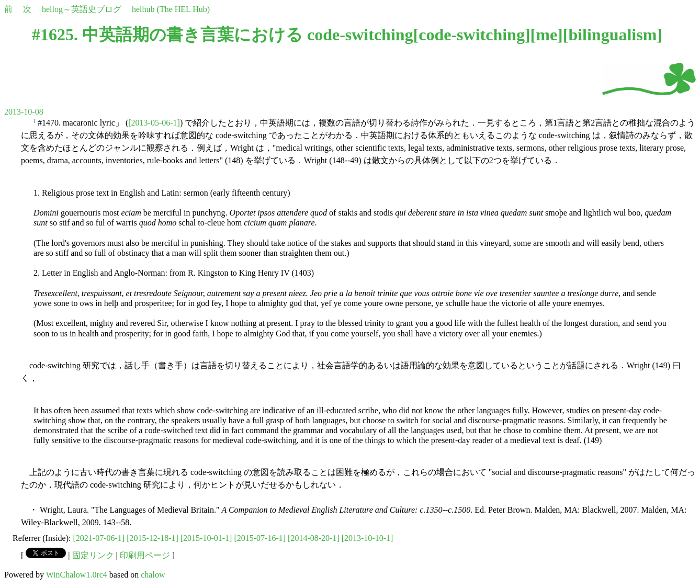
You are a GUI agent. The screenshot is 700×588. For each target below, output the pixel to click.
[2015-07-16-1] (260, 538)
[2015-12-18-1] (153, 538)
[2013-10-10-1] (368, 538)
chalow (153, 575)
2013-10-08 (24, 112)
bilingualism (612, 35)
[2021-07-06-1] (99, 538)
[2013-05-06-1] (154, 123)
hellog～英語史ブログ (82, 9)
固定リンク (93, 555)
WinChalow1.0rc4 (77, 575)
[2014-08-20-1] (314, 538)
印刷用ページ (145, 555)
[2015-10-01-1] (206, 538)
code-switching (472, 35)
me (546, 35)
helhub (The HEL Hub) (171, 9)
